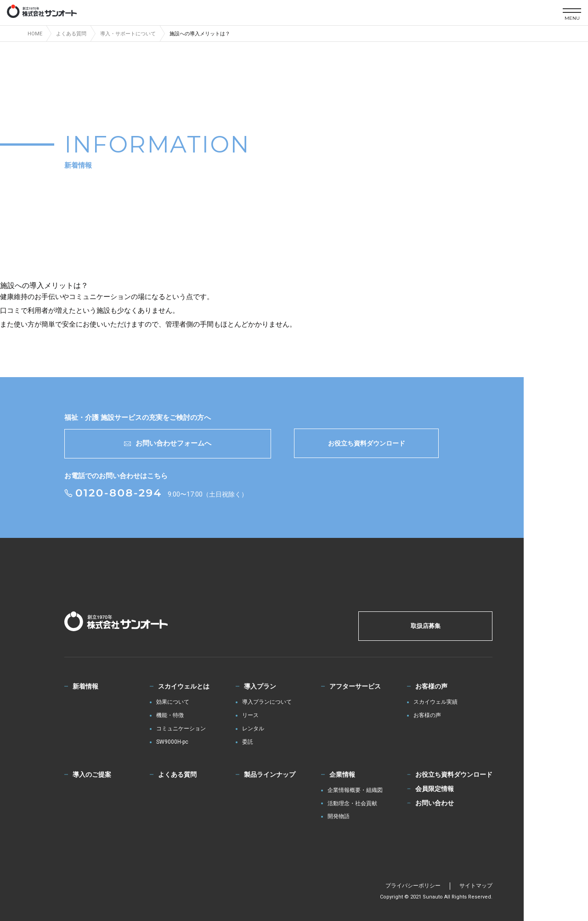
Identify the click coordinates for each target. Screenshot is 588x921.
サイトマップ (476, 886)
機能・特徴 (170, 715)
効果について (173, 702)
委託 (248, 742)
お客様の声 (431, 686)
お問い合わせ (435, 803)
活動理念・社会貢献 (352, 804)
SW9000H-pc (172, 742)
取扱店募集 (426, 626)
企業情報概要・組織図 (355, 790)
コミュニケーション (181, 729)
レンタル (253, 729)
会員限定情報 (435, 789)
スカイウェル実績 (435, 702)
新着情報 (85, 686)
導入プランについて (267, 702)
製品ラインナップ (270, 774)
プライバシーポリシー (413, 886)
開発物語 (339, 816)
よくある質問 (177, 774)
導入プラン (260, 686)
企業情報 (342, 774)
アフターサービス (355, 686)
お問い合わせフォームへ (168, 443)
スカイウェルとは (184, 686)
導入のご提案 (92, 774)
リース (250, 715)
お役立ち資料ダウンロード (367, 443)
